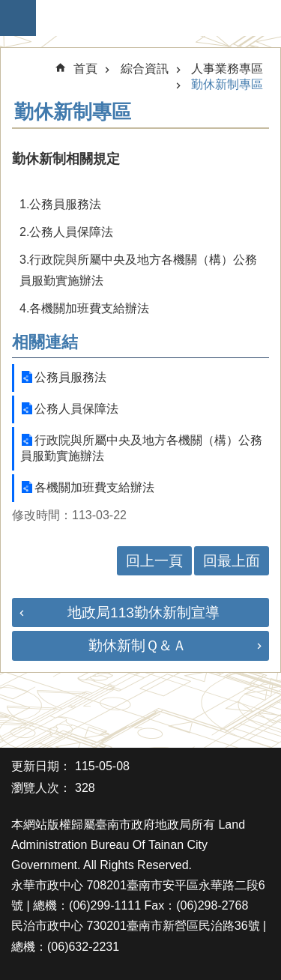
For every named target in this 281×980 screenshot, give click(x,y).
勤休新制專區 (227, 84)
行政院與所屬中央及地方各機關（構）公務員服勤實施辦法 (141, 448)
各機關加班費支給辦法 (94, 487)
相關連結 (45, 342)
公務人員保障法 (76, 409)
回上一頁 (154, 561)
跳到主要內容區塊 (8, 8)
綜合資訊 (145, 69)
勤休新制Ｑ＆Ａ (138, 645)
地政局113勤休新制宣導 (143, 612)
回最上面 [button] (232, 561)
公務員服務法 (70, 377)
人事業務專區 (227, 69)
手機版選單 (18, 18)
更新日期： (41, 766)
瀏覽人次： (41, 788)
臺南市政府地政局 (148, 18)
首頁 (85, 69)
